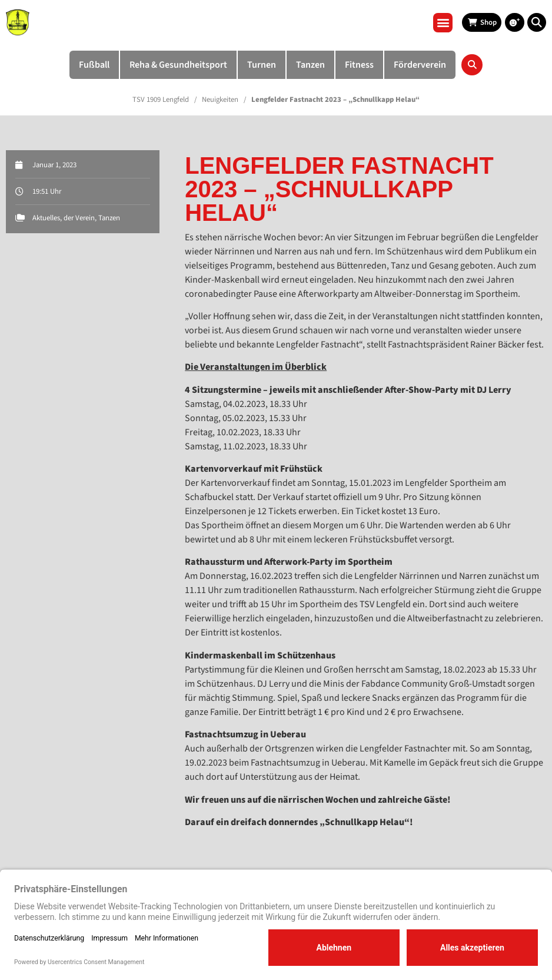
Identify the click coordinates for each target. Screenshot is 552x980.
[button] (443, 23)
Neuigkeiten (220, 100)
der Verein (79, 218)
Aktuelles (46, 218)
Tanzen (109, 218)
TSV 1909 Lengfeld (161, 100)
